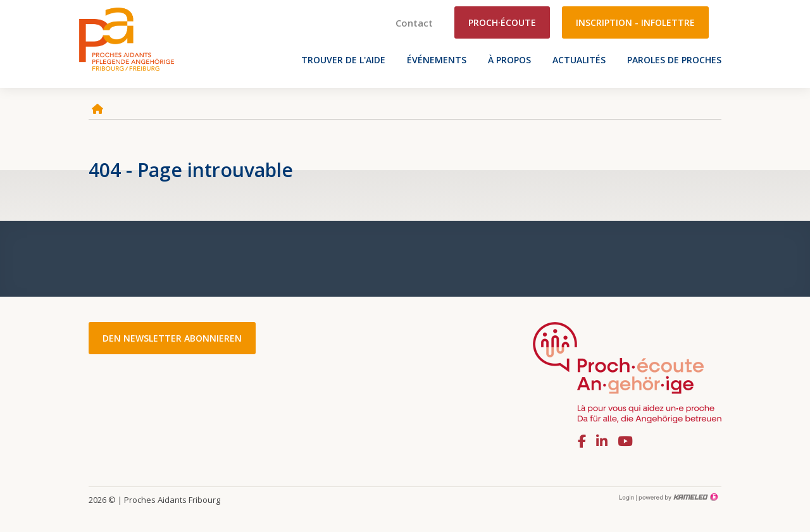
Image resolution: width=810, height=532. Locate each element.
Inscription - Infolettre (635, 22)
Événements (437, 60)
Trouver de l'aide (343, 60)
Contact (414, 23)
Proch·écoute (502, 22)
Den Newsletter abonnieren (172, 338)
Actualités (579, 60)
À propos (509, 60)
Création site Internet (677, 497)
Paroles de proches (674, 60)
